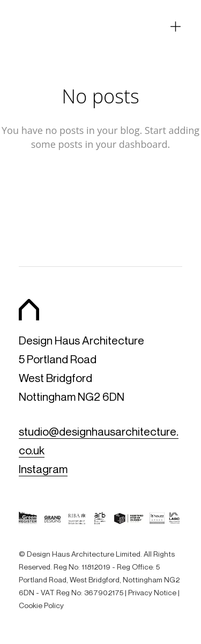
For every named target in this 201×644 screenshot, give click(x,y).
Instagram (43, 469)
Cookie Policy (41, 605)
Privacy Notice (152, 592)
